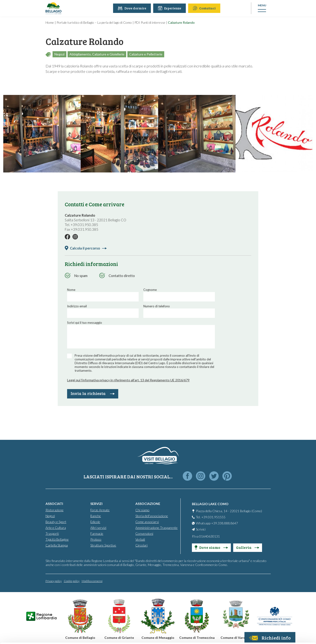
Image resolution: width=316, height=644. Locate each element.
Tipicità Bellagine (57, 539)
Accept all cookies (277, 578)
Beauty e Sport (56, 521)
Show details (72, 635)
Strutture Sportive (103, 545)
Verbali (140, 539)
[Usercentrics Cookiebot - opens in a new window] (30, 635)
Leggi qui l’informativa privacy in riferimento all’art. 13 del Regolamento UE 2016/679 (128, 380)
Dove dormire (133, 8)
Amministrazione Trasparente (156, 527)
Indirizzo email (77, 306)
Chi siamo (142, 510)
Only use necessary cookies (277, 609)
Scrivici (201, 529)
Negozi (59, 54)
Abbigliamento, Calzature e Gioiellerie (97, 54)
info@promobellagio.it (205, 600)
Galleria (248, 547)
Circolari (141, 545)
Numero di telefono (157, 306)
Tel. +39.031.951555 (211, 517)
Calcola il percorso (88, 248)
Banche (96, 516)
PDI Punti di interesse (150, 22)
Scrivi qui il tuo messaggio (85, 323)
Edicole (95, 521)
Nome (71, 290)
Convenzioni (144, 533)
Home (50, 22)
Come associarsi (147, 521)
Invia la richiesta (93, 393)
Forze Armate (100, 510)
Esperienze (170, 8)
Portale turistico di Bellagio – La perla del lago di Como (94, 22)
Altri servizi (98, 527)
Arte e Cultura (56, 527)
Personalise (277, 594)
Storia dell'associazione (152, 516)
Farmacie (97, 533)
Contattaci (205, 8)
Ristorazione (55, 510)
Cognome (150, 290)
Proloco (96, 539)
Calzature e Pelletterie (146, 54)
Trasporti (52, 533)
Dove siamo (211, 547)
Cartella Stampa (57, 545)
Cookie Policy (126, 622)
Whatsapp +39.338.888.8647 (217, 523)
